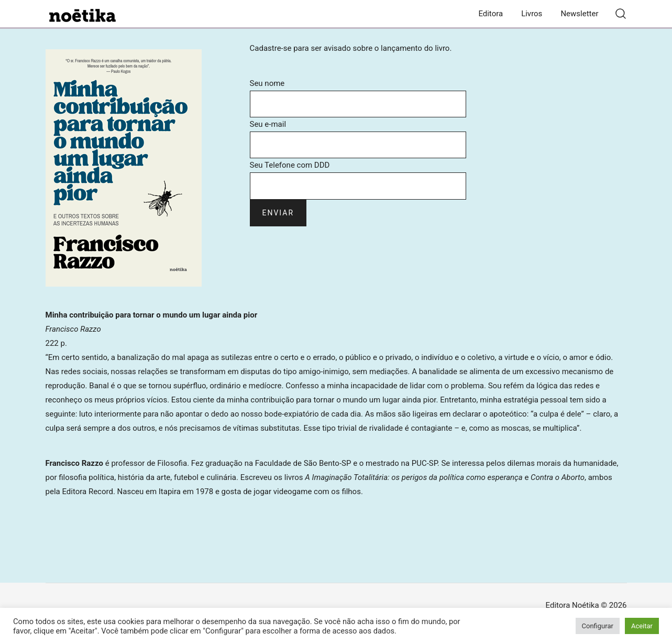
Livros (532, 14)
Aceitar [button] (642, 626)
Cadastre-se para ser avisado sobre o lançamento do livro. (351, 48)
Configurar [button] (598, 626)
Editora (491, 14)
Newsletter (579, 14)
